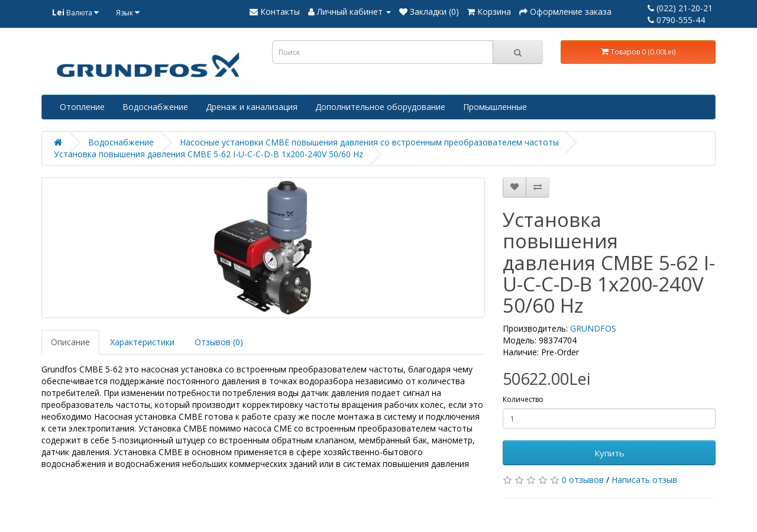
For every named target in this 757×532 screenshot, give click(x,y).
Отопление (82, 107)
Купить (609, 453)
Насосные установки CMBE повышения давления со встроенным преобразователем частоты (369, 142)
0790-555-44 (676, 20)
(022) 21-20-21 (680, 8)
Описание (70, 342)
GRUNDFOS (593, 328)
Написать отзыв (644, 480)
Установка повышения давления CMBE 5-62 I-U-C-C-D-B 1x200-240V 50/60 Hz (208, 154)
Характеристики (142, 342)
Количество (523, 399)
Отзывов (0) (219, 342)
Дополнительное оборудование (380, 107)
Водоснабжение (155, 107)
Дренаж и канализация (252, 107)
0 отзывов (583, 480)
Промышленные (495, 107)
